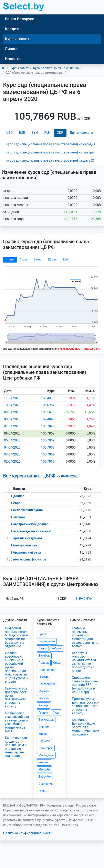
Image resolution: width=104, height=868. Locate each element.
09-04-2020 (12, 412)
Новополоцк (47, 670)
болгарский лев (25, 545)
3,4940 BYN (84, 599)
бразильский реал (27, 552)
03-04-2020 (12, 454)
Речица (43, 705)
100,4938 (48, 398)
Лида (56, 713)
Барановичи (47, 641)
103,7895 (48, 426)
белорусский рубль (28, 510)
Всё (65, 259)
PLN (47, 133)
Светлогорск (47, 684)
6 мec (38, 259)
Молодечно (46, 755)
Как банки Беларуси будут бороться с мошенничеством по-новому (86, 727)
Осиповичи (46, 784)
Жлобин (44, 698)
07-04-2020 (12, 426)
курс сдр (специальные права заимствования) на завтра (50, 152)
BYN (35, 133)
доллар (19, 496)
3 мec (24, 259)
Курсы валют (17, 39)
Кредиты (13, 29)
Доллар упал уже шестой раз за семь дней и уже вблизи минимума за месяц (17, 722)
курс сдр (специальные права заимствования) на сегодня (51, 144)
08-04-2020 (12, 419)
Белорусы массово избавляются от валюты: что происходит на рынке (84, 662)
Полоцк (44, 663)
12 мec (52, 259)
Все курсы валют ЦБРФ (41, 476)
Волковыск (46, 720)
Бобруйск (45, 777)
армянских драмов (28, 538)
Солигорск (46, 748)
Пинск (43, 648)
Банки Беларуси (20, 19)
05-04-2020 (12, 440)
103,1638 (48, 412)
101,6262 (48, 405)
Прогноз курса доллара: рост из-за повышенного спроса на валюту (16, 697)
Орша (57, 663)
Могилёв (44, 769)
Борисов (44, 741)
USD (9, 133)
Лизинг (11, 49)
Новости (13, 59)
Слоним (44, 727)
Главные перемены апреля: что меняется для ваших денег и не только (85, 637)
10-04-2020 (12, 405)
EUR (22, 133)
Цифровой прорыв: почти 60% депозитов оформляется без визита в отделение (16, 637)
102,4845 (48, 419)
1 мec (10, 259)
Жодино (44, 762)
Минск (43, 734)
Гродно (43, 713)
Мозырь (44, 691)
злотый (19, 517)
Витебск (44, 656)
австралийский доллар (31, 524)
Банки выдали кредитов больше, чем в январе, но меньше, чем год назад (16, 747)
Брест (42, 634)
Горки (42, 791)
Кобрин (56, 648)
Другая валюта (81, 133)
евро (17, 503)
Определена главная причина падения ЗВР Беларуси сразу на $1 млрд (85, 685)
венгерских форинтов (30, 559)
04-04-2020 (12, 447)
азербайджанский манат (32, 531)
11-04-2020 (12, 398)
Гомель (44, 677)
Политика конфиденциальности (28, 833)
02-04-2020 (12, 461)
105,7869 (48, 440)
